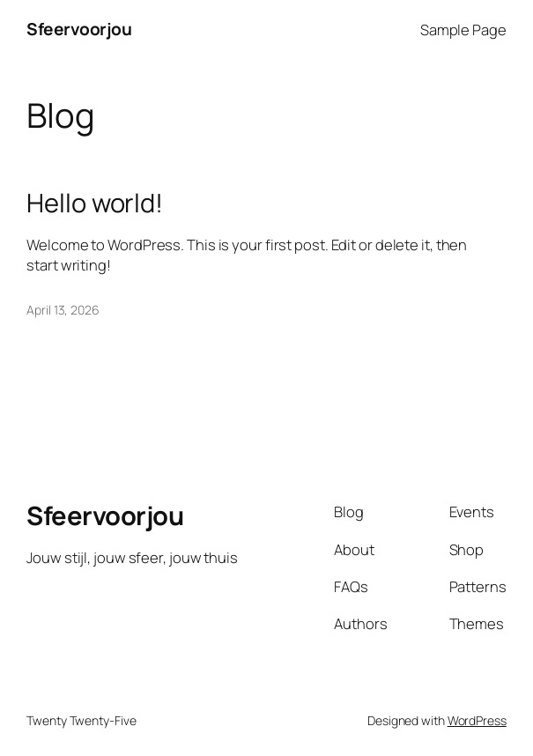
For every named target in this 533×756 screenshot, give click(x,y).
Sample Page (463, 30)
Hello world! (95, 203)
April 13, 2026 (63, 310)
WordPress (477, 720)
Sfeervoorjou (79, 29)
